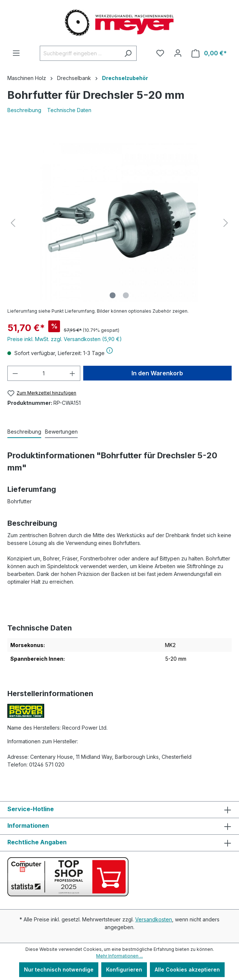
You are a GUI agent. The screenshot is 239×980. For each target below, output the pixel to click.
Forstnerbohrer (99, 558)
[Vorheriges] (13, 223)
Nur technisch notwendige (59, 969)
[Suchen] (128, 53)
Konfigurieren (124, 969)
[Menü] (16, 53)
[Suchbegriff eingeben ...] (80, 53)
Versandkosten (154, 919)
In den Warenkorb (157, 373)
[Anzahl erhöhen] (73, 373)
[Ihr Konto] (178, 53)
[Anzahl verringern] (15, 373)
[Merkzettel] (160, 53)
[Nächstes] (226, 223)
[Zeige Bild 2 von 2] (126, 295)
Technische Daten (69, 110)
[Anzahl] (44, 373)
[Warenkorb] (209, 53)
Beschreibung (24, 110)
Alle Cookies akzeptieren (187, 969)
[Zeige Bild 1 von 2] (113, 295)
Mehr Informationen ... (119, 956)
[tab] (24, 432)
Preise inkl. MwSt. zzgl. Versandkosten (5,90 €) (65, 339)
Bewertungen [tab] (61, 432)
